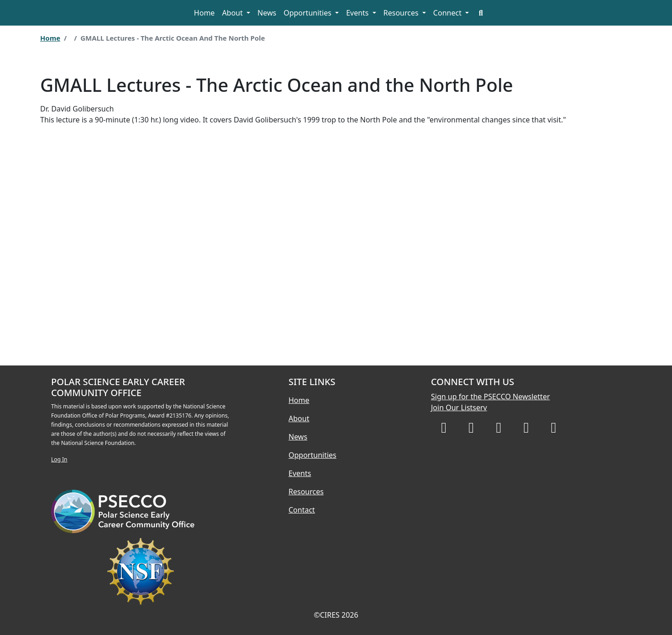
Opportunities (308, 13)
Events (358, 13)
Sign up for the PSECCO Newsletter (491, 397)
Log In (59, 459)
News (267, 13)
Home (205, 13)
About (233, 13)
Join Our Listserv (459, 407)
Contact (302, 510)
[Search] (481, 13)
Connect (448, 13)
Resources (402, 13)
